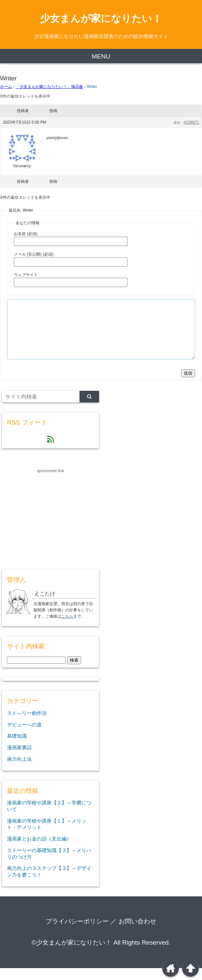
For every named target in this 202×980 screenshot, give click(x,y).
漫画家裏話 (19, 759)
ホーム (6, 87)
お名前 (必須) (26, 234)
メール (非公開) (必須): (34, 254)
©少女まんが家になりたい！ (72, 954)
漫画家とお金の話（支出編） (39, 851)
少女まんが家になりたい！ (101, 18)
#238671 (191, 122)
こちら (67, 628)
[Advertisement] (52, 528)
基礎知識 (17, 748)
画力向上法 (19, 771)
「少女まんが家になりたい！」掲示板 (49, 87)
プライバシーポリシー (77, 933)
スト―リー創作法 (27, 725)
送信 (188, 385)
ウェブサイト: (26, 275)
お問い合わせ (137, 933)
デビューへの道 (24, 736)
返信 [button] (177, 122)
